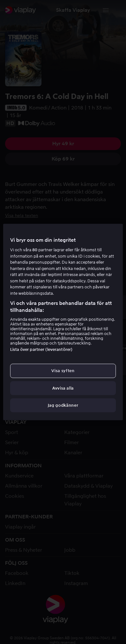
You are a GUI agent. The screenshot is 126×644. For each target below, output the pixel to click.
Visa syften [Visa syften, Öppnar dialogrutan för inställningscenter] (63, 371)
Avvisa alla (63, 388)
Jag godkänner (63, 405)
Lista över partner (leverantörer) (41, 349)
